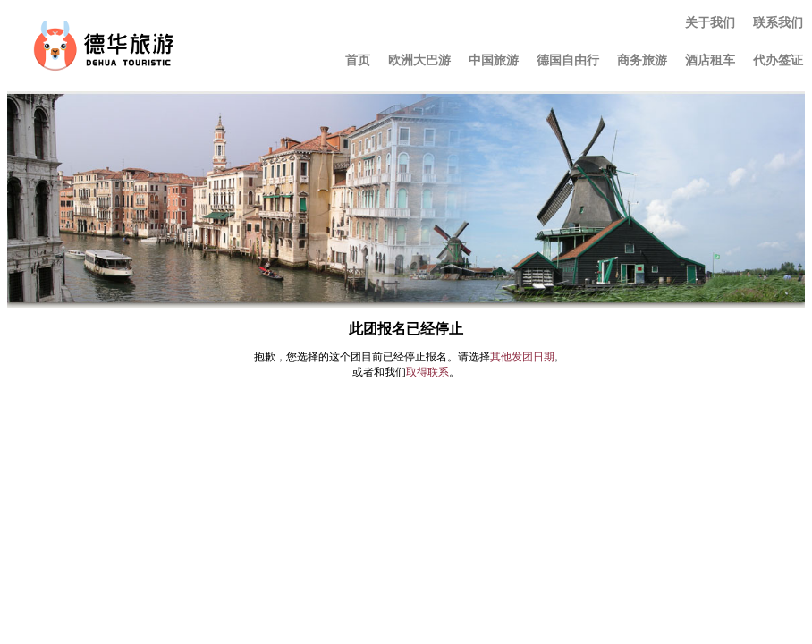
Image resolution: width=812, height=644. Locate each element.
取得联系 (427, 372)
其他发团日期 (522, 357)
